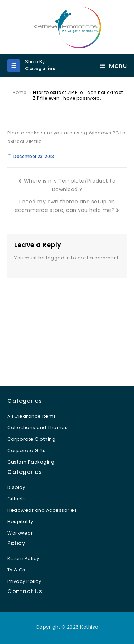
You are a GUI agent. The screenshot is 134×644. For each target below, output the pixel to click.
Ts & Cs (16, 570)
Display (16, 487)
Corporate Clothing (31, 439)
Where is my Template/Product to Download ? (67, 185)
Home (19, 92)
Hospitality (20, 522)
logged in (58, 258)
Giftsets (16, 499)
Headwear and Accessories (42, 510)
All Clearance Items (32, 416)
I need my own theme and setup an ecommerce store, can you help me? (67, 206)
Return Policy (23, 558)
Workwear (20, 533)
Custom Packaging (31, 462)
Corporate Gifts (26, 450)
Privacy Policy (24, 581)
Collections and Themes (37, 428)
